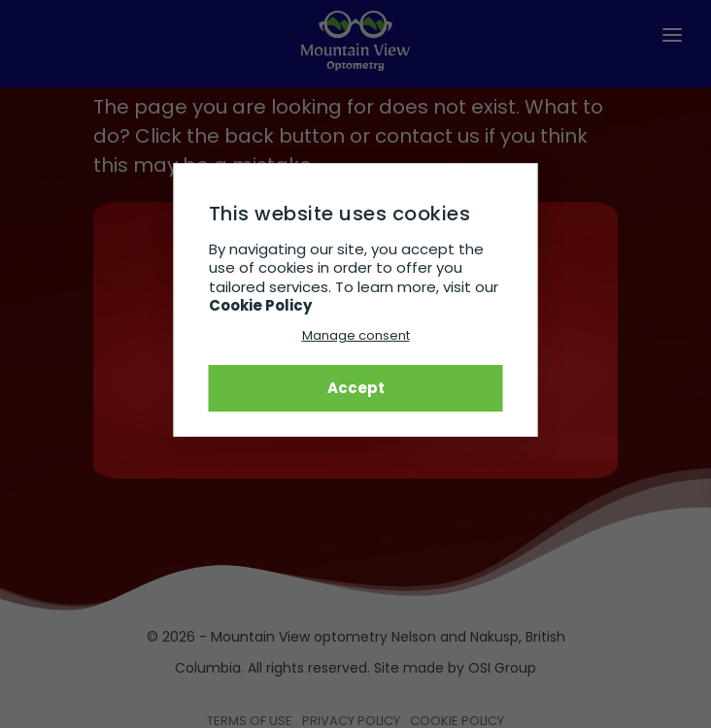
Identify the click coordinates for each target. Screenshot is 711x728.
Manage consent (356, 335)
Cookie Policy (260, 305)
